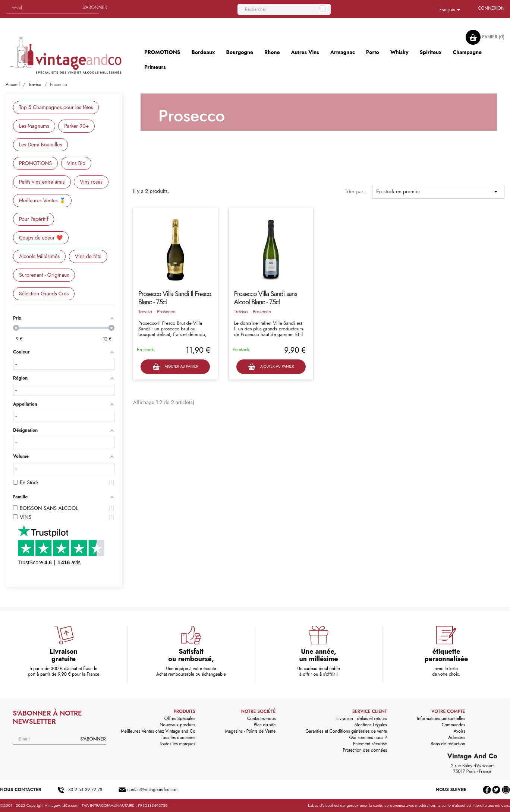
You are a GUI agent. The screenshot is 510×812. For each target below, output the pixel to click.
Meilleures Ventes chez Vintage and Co (158, 731)
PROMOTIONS (35, 163)
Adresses (457, 738)
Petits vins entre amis (42, 182)
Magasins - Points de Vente (251, 731)
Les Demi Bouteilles (40, 145)
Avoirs (459, 731)
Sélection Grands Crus (44, 294)
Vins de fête (88, 256)
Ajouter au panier (175, 367)
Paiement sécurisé (370, 744)
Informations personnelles (441, 719)
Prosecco (166, 312)
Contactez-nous (261, 719)
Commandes (453, 725)
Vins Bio (76, 163)
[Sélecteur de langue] (451, 10)
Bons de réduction (448, 744)
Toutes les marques (177, 744)
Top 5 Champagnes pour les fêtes (56, 107)
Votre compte (448, 711)
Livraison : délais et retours (362, 719)
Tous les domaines (178, 738)
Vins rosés (91, 182)
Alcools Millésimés (39, 256)
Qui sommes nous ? (368, 738)
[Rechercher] (284, 9)
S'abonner (95, 7)
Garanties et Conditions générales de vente (346, 731)
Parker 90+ (76, 126)
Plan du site (265, 725)
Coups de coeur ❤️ (41, 238)
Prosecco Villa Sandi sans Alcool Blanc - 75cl (266, 298)
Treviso (145, 312)
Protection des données (365, 750)
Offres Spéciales (180, 719)
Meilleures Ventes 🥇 (42, 200)
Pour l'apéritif (34, 219)
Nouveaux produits (177, 725)
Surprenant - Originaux (44, 275)
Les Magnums (34, 126)
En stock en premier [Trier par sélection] (438, 191)
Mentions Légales (371, 725)
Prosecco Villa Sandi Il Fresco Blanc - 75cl (175, 298)
